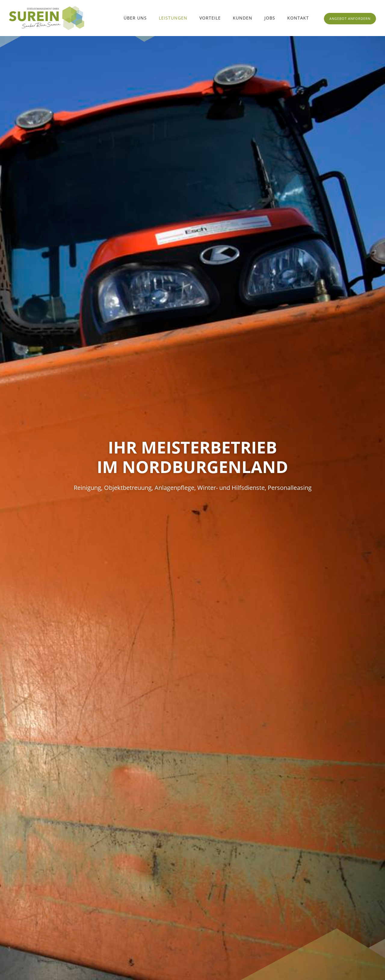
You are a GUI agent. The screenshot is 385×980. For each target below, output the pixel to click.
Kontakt (298, 18)
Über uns (135, 18)
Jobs (270, 18)
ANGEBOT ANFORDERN (350, 18)
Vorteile (210, 18)
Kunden (243, 18)
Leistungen (173, 18)
